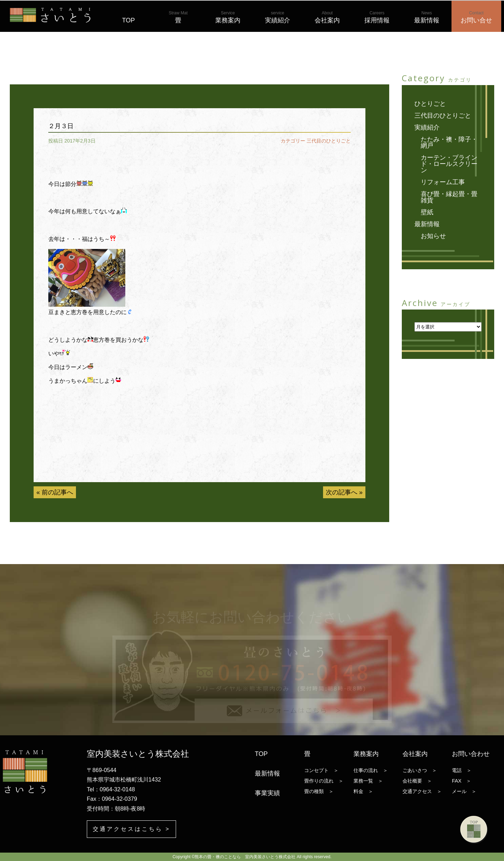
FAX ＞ (461, 781)
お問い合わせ (471, 754)
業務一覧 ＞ (368, 781)
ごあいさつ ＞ (420, 770)
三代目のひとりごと (329, 141)
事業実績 (267, 793)
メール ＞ (464, 791)
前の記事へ (57, 492)
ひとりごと (430, 104)
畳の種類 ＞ (319, 791)
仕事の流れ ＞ (371, 770)
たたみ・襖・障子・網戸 (449, 143)
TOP (129, 17)
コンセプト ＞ (321, 770)
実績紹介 (278, 17)
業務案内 (228, 17)
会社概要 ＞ (417, 781)
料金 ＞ (363, 791)
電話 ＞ (462, 770)
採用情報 (377, 17)
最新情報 (427, 17)
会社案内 (327, 17)
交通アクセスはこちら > (131, 829)
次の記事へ (342, 492)
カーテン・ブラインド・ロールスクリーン (449, 164)
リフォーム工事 (443, 182)
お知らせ (433, 236)
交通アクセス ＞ (422, 791)
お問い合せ (476, 17)
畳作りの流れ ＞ (324, 781)
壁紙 (427, 212)
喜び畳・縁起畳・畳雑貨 (449, 197)
